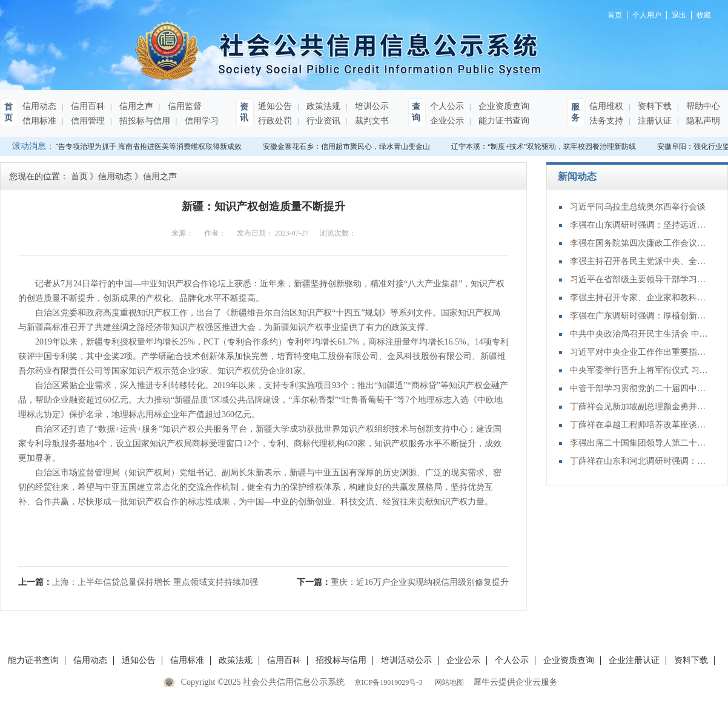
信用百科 (87, 106)
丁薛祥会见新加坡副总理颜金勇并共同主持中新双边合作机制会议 (640, 407)
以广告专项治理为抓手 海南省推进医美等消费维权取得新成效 (145, 147)
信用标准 (39, 121)
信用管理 (87, 121)
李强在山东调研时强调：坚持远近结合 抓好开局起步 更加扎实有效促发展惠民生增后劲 (640, 225)
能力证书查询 (503, 121)
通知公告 (275, 106)
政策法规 (322, 106)
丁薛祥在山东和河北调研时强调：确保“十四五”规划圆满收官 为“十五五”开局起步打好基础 (640, 461)
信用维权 (606, 106)
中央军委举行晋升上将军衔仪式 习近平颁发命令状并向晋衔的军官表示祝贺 (640, 370)
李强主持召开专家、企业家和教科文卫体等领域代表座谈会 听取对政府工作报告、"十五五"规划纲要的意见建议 (640, 298)
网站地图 (448, 682)
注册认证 (654, 121)
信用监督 (184, 106)
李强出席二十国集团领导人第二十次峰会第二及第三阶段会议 (640, 443)
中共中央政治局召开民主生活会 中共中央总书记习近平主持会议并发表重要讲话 (640, 334)
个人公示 (447, 106)
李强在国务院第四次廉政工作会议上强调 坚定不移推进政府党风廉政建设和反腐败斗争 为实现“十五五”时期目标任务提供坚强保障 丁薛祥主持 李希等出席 (640, 243)
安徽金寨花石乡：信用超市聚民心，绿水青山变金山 (349, 147)
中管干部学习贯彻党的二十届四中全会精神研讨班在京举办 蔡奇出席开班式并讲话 (640, 388)
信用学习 (200, 121)
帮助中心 (702, 106)
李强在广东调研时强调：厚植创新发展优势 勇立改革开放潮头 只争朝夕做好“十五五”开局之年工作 (640, 316)
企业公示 (447, 121)
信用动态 (39, 106)
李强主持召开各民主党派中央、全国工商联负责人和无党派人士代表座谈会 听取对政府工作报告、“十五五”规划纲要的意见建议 (640, 261)
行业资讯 (322, 121)
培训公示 (371, 106)
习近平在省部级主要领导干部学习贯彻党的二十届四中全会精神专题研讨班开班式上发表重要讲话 (640, 279)
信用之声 (135, 106)
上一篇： (138, 582)
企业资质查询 (503, 106)
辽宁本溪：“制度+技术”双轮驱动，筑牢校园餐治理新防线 (546, 147)
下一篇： (403, 582)
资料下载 (654, 106)
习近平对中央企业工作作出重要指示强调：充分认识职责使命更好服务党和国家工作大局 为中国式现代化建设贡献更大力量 (640, 352)
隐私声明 (702, 121)
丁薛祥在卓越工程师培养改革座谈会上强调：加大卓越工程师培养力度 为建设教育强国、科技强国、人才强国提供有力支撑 (640, 425)
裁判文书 (371, 121)
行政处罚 (275, 121)
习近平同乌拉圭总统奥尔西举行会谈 (638, 207)
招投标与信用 (144, 121)
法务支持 (606, 121)
